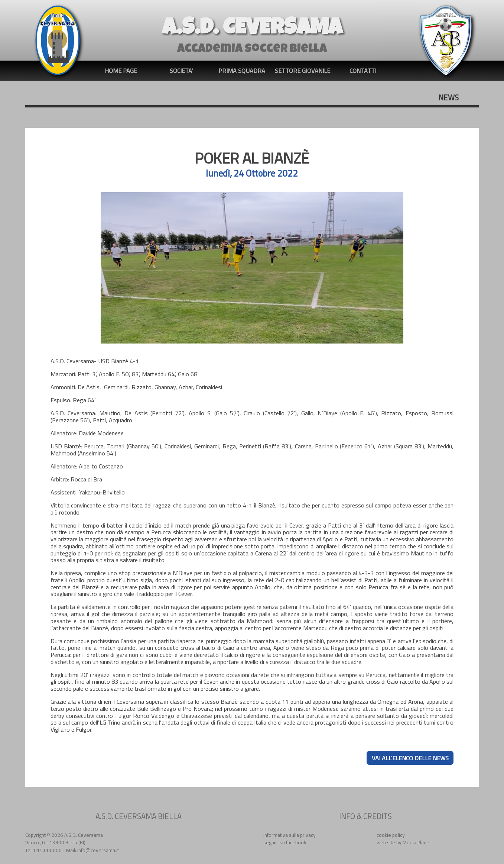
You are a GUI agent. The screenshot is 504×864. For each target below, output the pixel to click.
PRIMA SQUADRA (242, 71)
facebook (296, 842)
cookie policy (391, 835)
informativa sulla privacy (290, 835)
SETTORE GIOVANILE (303, 71)
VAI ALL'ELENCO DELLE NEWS (410, 758)
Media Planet (417, 842)
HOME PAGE (121, 71)
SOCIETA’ (181, 71)
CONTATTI (363, 71)
